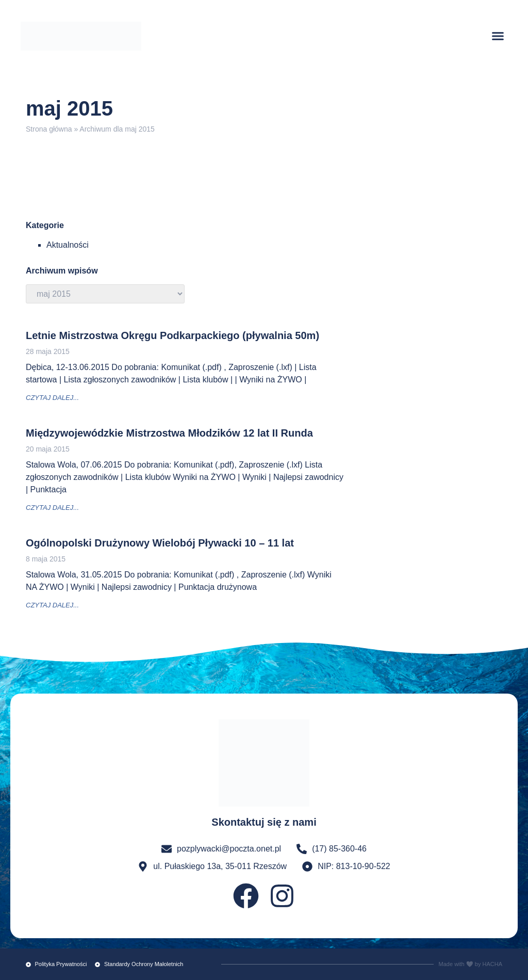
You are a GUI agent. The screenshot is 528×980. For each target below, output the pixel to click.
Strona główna (49, 129)
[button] (498, 36)
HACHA (492, 964)
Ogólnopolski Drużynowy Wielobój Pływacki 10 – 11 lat (160, 543)
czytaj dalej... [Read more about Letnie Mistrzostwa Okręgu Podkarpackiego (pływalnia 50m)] (52, 398)
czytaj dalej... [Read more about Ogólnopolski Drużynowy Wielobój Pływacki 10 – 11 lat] (52, 605)
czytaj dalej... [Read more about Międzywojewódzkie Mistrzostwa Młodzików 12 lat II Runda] (52, 508)
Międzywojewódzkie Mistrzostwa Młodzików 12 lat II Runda (169, 433)
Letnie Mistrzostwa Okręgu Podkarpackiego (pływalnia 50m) (172, 335)
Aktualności (68, 245)
